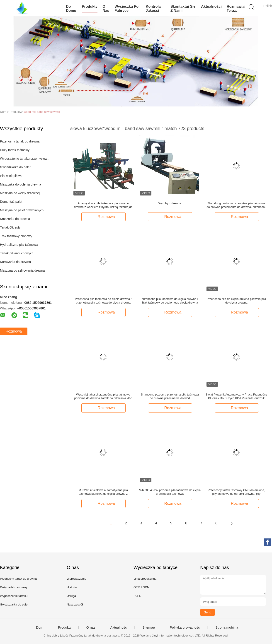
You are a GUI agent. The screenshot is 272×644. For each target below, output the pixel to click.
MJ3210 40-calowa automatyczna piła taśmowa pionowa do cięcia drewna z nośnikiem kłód (103, 492)
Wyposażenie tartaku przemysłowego (26, 159)
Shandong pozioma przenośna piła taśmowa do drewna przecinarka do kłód (170, 396)
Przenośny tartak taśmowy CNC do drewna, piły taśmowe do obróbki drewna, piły (236, 492)
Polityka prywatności (185, 627)
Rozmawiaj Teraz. (236, 8)
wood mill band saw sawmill (42, 112)
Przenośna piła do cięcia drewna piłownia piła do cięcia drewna (236, 301)
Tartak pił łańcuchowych (17, 253)
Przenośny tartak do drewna (20, 141)
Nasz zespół (75, 604)
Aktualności (211, 6)
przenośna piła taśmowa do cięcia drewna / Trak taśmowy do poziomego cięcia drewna (170, 301)
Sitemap (149, 627)
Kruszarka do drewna (15, 219)
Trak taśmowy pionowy (16, 236)
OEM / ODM (142, 587)
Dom (40, 627)
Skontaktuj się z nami (183, 8)
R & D (137, 596)
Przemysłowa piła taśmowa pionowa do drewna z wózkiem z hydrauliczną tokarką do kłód (103, 205)
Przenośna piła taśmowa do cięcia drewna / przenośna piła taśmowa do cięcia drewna (103, 301)
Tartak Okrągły (10, 227)
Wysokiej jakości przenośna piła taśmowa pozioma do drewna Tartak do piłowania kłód (103, 396)
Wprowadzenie (76, 579)
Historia (72, 587)
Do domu (71, 8)
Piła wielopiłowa (11, 176)
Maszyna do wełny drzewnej (20, 193)
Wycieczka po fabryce (126, 8)
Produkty (90, 6)
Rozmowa (14, 331)
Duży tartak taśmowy (15, 150)
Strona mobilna (227, 627)
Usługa (71, 596)
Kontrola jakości (153, 8)
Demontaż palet (11, 202)
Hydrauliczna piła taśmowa (19, 245)
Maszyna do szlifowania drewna (22, 270)
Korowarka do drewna (15, 262)
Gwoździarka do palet (15, 167)
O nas (106, 8)
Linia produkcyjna (145, 579)
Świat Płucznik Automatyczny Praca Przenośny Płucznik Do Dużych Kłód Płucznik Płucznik (236, 396)
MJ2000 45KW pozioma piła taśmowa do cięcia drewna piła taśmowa (170, 492)
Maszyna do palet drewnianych (22, 210)
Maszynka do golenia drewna (21, 184)
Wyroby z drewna (170, 203)
